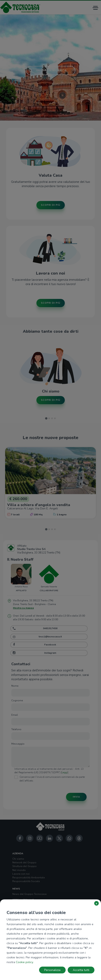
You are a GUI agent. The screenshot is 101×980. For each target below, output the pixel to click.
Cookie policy (24, 962)
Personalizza (52, 970)
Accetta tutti (81, 970)
